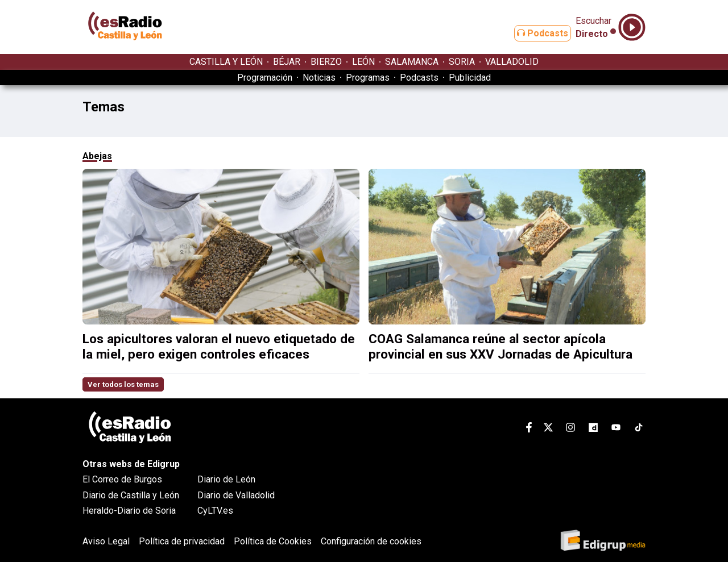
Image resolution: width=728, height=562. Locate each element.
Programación (265, 78)
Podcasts (533, 33)
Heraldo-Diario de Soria (129, 511)
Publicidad (470, 78)
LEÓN (363, 62)
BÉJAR (287, 62)
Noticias (319, 78)
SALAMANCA (412, 62)
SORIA (462, 62)
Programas (368, 78)
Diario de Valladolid (236, 495)
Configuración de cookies (371, 541)
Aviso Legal (106, 541)
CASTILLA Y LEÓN (226, 62)
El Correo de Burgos (122, 479)
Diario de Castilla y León (131, 495)
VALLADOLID (512, 62)
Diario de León (226, 479)
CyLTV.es (215, 511)
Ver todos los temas (123, 384)
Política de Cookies (273, 541)
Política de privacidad (182, 541)
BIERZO (326, 62)
